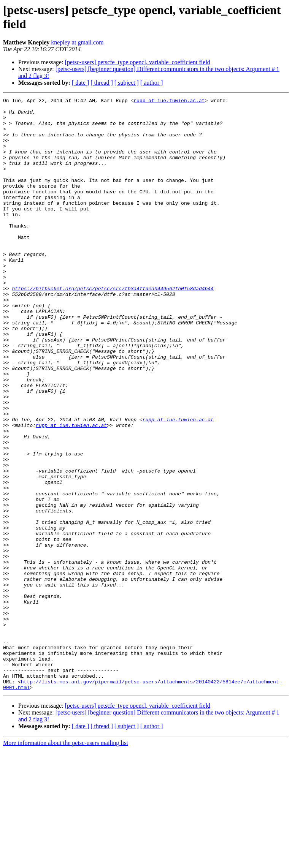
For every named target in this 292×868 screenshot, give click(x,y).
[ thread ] (102, 83)
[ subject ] (127, 83)
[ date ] (80, 83)
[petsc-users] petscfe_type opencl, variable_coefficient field (138, 62)
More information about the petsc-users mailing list (66, 861)
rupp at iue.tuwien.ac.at (169, 101)
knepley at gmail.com (77, 42)
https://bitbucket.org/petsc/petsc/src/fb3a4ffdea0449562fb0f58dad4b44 (113, 327)
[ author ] (152, 83)
